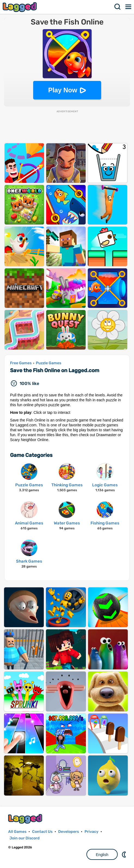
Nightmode (124, 854)
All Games (17, 832)
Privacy (91, 832)
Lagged (20, 7)
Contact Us (42, 832)
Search (118, 7)
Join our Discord (25, 838)
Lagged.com (26, 819)
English (102, 855)
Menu (129, 7)
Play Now (63, 90)
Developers (68, 832)
